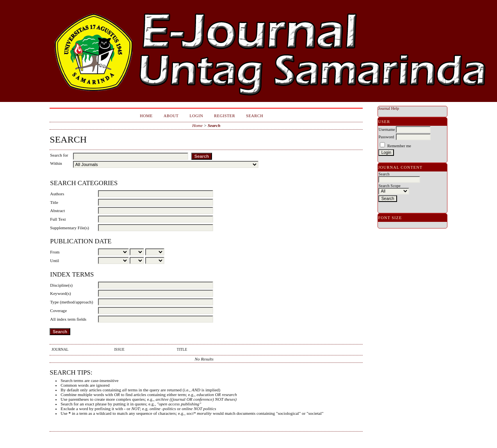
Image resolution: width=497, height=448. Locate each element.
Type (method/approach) (71, 302)
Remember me (399, 146)
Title (54, 202)
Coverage (58, 311)
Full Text (58, 219)
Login (196, 116)
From (55, 252)
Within (56, 163)
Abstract (57, 211)
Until (54, 261)
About (171, 116)
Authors (57, 194)
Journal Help (388, 108)
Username (387, 129)
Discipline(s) (61, 285)
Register (224, 116)
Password (386, 137)
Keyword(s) (60, 293)
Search (255, 116)
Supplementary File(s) (69, 228)
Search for (59, 155)
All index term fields (68, 319)
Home (146, 116)
